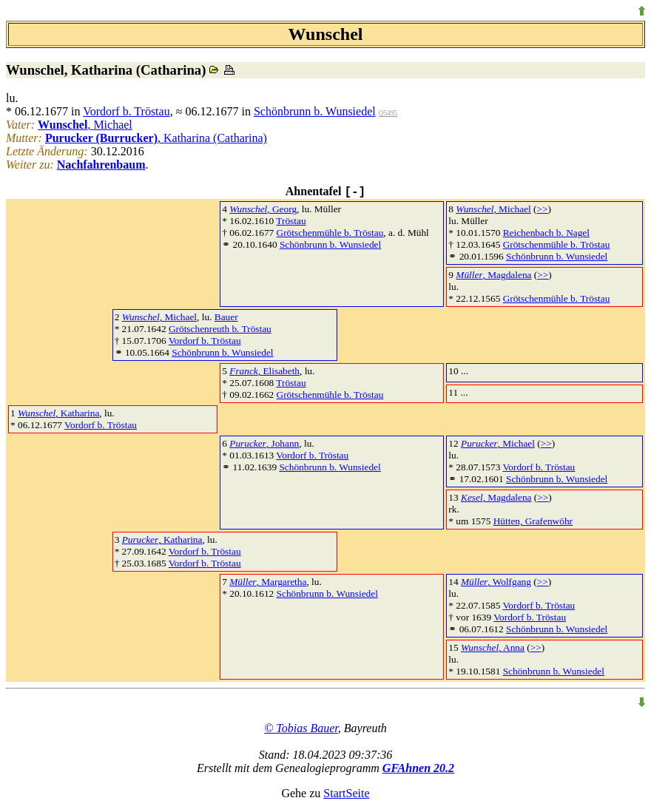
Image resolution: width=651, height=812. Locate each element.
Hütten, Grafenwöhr (533, 521)
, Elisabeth (264, 371)
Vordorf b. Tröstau (127, 111)
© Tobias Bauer (301, 728)
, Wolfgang (496, 582)
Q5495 (388, 113)
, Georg (263, 209)
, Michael (85, 125)
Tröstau (291, 221)
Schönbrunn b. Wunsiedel (315, 111)
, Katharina (58, 413)
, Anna (493, 647)
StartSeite (346, 793)
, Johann (264, 443)
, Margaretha (268, 582)
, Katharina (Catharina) (156, 138)
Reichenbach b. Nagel (546, 233)
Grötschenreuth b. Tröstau (220, 329)
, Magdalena (493, 275)
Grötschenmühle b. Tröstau (330, 233)
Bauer (226, 317)
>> (543, 209)
